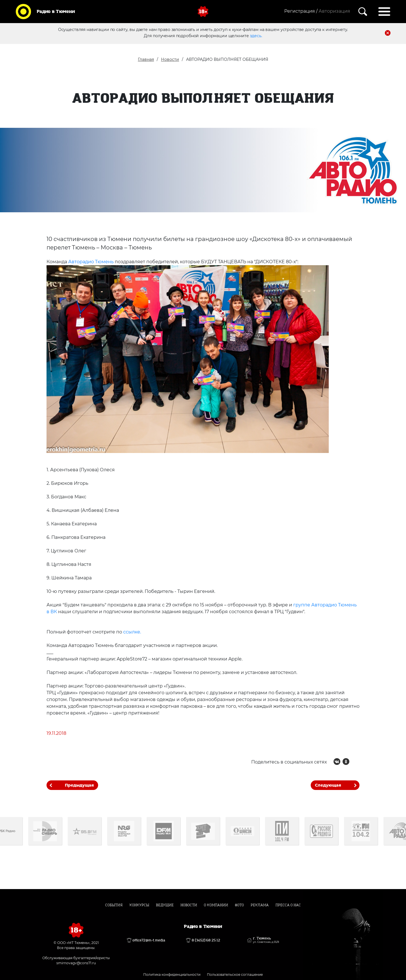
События (114, 905)
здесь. (256, 36)
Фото (239, 905)
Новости (170, 59)
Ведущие (165, 905)
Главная (146, 59)
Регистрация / (301, 11)
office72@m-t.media (149, 940)
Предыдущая (79, 785)
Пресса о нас (288, 905)
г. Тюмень (266, 940)
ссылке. (132, 632)
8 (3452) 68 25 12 (206, 940)
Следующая (328, 785)
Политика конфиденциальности (172, 975)
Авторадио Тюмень (91, 262)
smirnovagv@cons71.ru (76, 963)
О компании (216, 905)
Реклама (260, 905)
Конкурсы (139, 905)
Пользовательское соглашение (235, 975)
